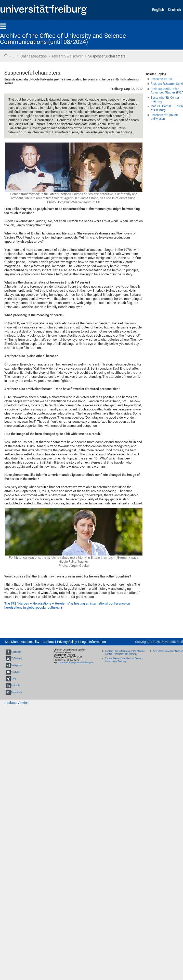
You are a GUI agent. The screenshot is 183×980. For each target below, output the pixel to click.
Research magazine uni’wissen (164, 117)
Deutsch (174, 10)
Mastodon (16, 692)
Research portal (161, 79)
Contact (48, 642)
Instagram (16, 665)
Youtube (15, 672)
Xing (14, 679)
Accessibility (30, 642)
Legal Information (93, 642)
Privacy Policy (67, 642)
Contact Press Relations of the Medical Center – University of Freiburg (125, 652)
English (158, 10)
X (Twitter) (17, 659)
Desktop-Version (16, 703)
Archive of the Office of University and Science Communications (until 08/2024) (63, 39)
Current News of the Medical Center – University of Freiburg (124, 660)
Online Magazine (34, 56)
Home (6, 56)
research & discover (67, 56)
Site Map (11, 642)
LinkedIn (16, 685)
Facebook (16, 652)
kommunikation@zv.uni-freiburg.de (75, 663)
